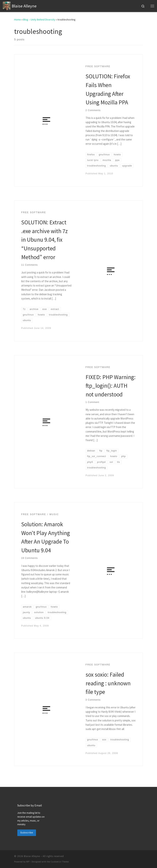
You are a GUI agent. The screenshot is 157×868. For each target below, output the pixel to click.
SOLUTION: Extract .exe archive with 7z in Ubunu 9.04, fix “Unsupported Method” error (44, 240)
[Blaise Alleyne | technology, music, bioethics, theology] (7, 5)
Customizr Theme (60, 862)
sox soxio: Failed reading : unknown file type (108, 683)
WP (28, 862)
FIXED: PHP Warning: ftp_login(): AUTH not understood (111, 386)
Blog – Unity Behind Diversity (39, 20)
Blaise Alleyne (32, 856)
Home (18, 20)
